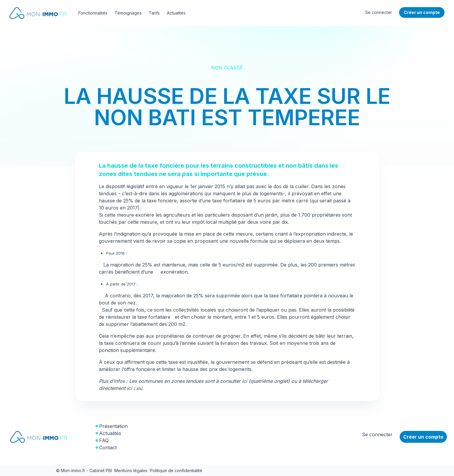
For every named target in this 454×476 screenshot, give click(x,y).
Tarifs (154, 13)
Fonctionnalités (93, 13)
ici (135, 388)
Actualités (176, 13)
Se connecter (379, 12)
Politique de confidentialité (176, 471)
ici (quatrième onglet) (266, 381)
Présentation (113, 426)
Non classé (227, 68)
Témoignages (128, 13)
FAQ (104, 440)
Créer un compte (423, 437)
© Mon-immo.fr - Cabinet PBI (84, 471)
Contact (108, 448)
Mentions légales (131, 471)
